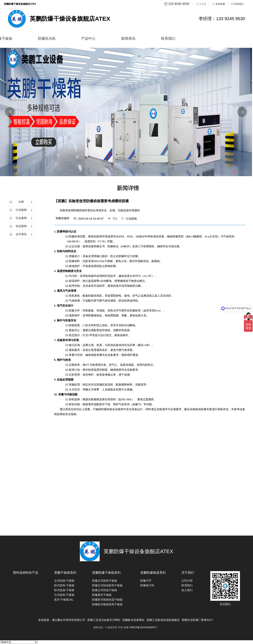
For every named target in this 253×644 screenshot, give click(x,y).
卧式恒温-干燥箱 (64, 590)
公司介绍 (187, 581)
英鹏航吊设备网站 (133, 620)
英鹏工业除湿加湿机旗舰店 (163, 620)
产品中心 (88, 39)
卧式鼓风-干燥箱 (64, 585)
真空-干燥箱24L (64, 600)
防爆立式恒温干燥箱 (105, 590)
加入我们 (187, 590)
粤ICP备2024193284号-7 (144, 627)
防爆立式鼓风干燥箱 (105, 581)
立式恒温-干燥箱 (64, 581)
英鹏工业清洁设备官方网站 (104, 620)
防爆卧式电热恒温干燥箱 (107, 600)
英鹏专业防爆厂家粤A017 (197, 620)
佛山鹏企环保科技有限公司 (69, 620)
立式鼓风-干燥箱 (64, 595)
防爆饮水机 (47, 39)
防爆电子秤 (147, 585)
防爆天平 (146, 581)
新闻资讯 (128, 39)
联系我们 (168, 39)
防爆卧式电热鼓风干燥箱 (107, 604)
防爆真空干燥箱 (102, 595)
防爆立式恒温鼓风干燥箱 (107, 585)
